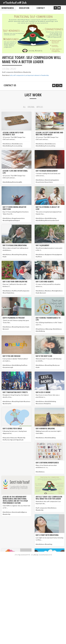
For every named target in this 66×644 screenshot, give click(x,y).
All (24, 107)
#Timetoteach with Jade (15, 3)
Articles (40, 107)
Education (24, 8)
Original (31, 107)
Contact (41, 8)
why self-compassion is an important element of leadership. (30, 75)
